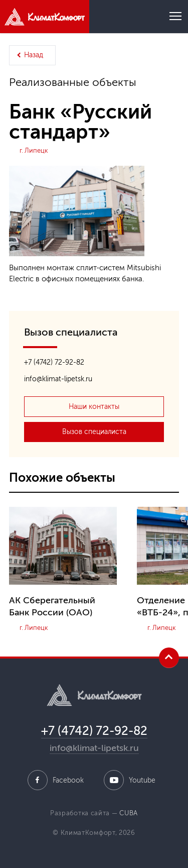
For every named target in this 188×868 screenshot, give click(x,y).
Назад (34, 55)
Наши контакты (94, 407)
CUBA (129, 813)
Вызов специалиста (94, 432)
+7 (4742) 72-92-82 (54, 362)
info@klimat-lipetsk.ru (58, 379)
